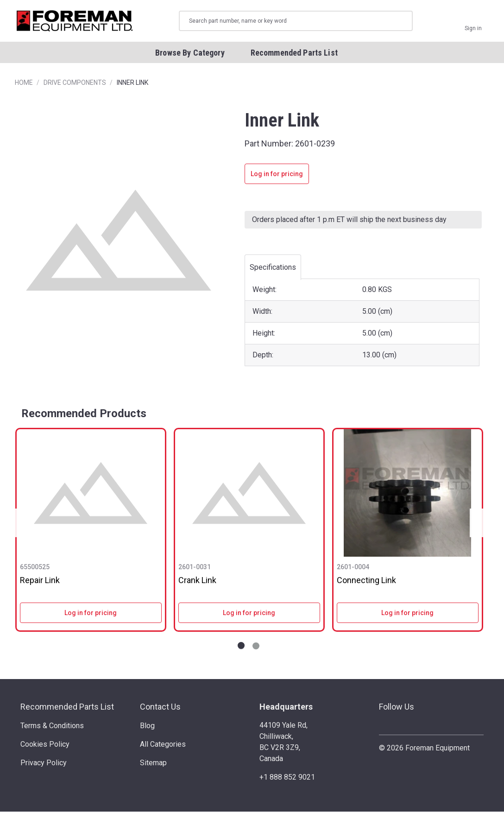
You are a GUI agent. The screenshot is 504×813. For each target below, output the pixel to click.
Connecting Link (366, 582)
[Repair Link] (91, 495)
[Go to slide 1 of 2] (241, 647)
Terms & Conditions (52, 727)
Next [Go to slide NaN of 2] (479, 524)
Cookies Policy (45, 746)
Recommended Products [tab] (84, 415)
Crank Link (197, 582)
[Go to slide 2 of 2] (256, 647)
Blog (147, 727)
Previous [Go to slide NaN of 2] (19, 524)
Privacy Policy (44, 764)
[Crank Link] (249, 495)
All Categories (163, 746)
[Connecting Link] (408, 495)
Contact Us (160, 708)
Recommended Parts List (67, 708)
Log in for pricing (277, 176)
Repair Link (40, 582)
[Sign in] (473, 22)
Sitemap (153, 764)
